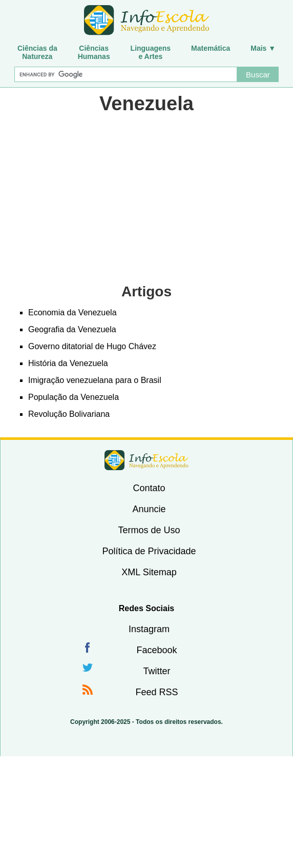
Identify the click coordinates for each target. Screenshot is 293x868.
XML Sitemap (149, 572)
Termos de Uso (149, 530)
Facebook (156, 650)
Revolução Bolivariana (69, 414)
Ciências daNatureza (37, 52)
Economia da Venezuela (72, 312)
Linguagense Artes (151, 52)
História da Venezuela (68, 363)
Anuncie (149, 509)
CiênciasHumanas (94, 52)
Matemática (211, 48)
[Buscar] (126, 74)
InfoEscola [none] (146, 460)
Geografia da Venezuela (72, 329)
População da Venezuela (74, 397)
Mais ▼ (263, 48)
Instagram (149, 629)
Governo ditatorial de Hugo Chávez (92, 346)
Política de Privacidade (149, 551)
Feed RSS (156, 692)
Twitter (156, 671)
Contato (149, 488)
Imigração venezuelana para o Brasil (95, 380)
